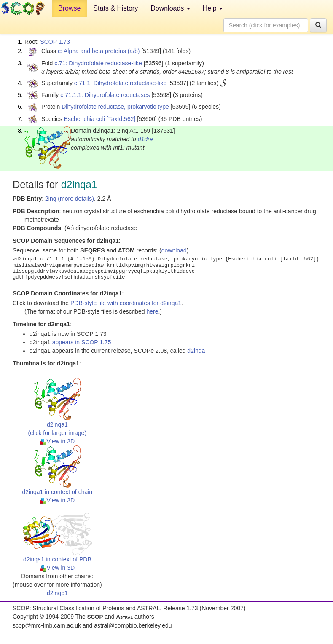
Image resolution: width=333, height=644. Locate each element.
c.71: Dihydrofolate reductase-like (98, 63)
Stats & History (115, 8)
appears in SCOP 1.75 (82, 342)
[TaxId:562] (121, 119)
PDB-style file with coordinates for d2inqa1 (126, 303)
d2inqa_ (198, 351)
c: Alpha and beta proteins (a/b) (99, 51)
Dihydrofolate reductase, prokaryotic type (115, 107)
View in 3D (57, 441)
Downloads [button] (170, 8)
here (152, 311)
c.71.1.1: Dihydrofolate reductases (105, 95)
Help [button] (213, 8)
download (174, 250)
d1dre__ (149, 139)
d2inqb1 (57, 593)
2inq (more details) (70, 199)
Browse (69, 8)
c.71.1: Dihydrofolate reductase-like (120, 83)
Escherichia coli (85, 119)
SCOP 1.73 (55, 42)
